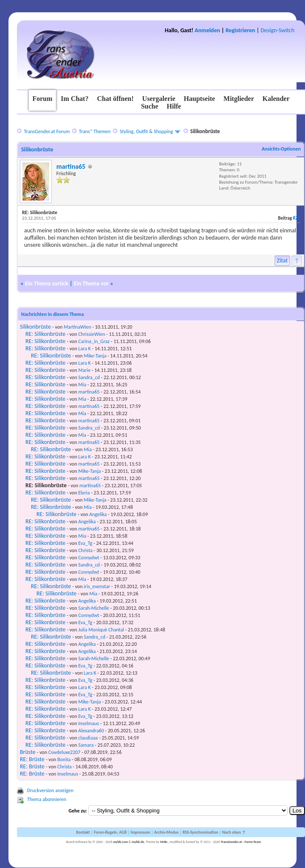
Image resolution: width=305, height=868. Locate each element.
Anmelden (208, 30)
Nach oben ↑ (234, 832)
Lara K (85, 349)
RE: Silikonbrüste (45, 334)
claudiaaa (88, 738)
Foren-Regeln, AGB (110, 832)
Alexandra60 (91, 731)
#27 (296, 218)
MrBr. (164, 842)
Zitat (283, 261)
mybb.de (138, 842)
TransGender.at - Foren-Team (241, 842)
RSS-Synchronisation (200, 832)
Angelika (98, 514)
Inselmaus (89, 723)
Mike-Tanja (95, 356)
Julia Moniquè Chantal (101, 630)
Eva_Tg (85, 543)
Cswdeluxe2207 (64, 752)
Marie (85, 370)
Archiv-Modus (166, 832)
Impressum (140, 832)
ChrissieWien (92, 334)
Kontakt (83, 832)
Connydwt (89, 558)
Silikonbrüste (35, 327)
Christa (86, 550)
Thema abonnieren (47, 799)
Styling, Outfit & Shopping (147, 131)
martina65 (71, 166)
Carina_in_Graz (94, 341)
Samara (86, 745)
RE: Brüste (32, 759)
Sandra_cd (89, 377)
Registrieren (240, 30)
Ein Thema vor (91, 283)
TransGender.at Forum (47, 131)
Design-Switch (277, 30)
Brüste (28, 752)
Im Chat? (75, 99)
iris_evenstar (97, 586)
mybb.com (121, 842)
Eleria (84, 493)
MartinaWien (77, 327)
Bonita (64, 759)
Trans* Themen (94, 131)
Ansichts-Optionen (281, 149)
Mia (82, 385)
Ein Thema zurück (47, 283)
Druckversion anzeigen (50, 790)
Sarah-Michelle (94, 608)
